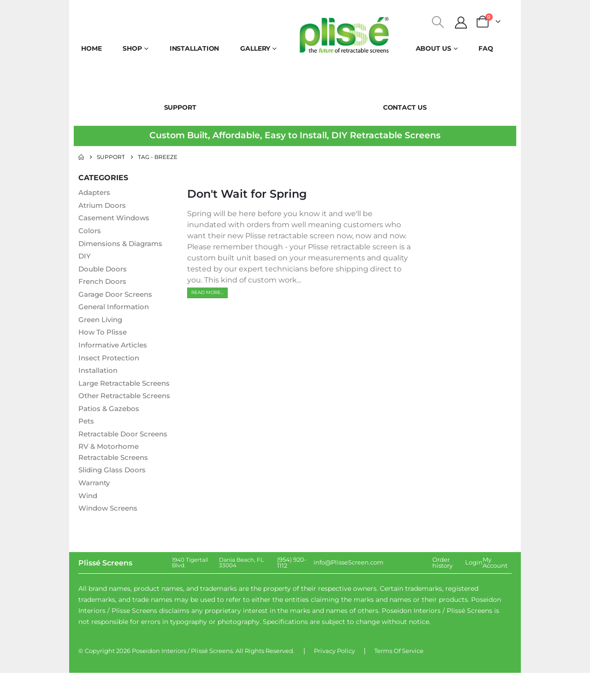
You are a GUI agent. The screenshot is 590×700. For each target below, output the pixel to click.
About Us (434, 48)
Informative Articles (115, 347)
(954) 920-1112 (292, 590)
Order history (442, 590)
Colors (90, 231)
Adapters (96, 192)
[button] (438, 22)
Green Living (102, 321)
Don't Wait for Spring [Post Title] (247, 194)
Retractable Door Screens (127, 460)
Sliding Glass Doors (114, 497)
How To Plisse (103, 334)
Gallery (255, 48)
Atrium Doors (104, 205)
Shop (132, 48)
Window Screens (110, 535)
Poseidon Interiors (159, 678)
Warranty (96, 509)
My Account (495, 590)
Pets (87, 447)
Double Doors (104, 270)
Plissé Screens (212, 678)
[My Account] (461, 23)
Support (180, 107)
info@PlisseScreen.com (348, 590)
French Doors (104, 283)
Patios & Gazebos (110, 434)
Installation (195, 48)
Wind (88, 522)
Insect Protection (111, 360)
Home (91, 48)
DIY (85, 257)
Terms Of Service (399, 678)
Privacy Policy (334, 678)
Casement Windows (116, 218)
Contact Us (405, 107)
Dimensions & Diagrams (123, 244)
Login (474, 590)
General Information (116, 309)
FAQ (486, 48)
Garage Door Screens (118, 296)
